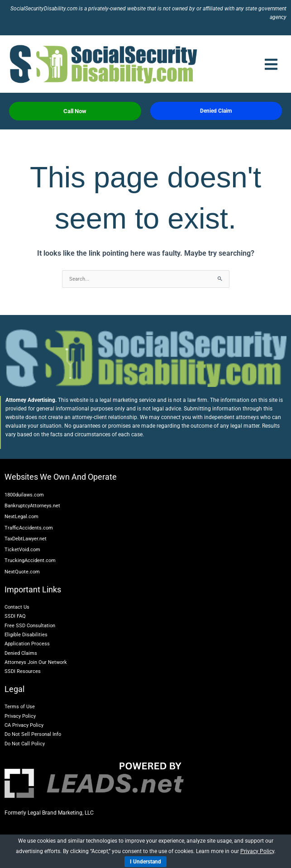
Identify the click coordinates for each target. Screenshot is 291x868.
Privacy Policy (257, 851)
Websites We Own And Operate (61, 477)
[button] (271, 64)
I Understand (145, 862)
